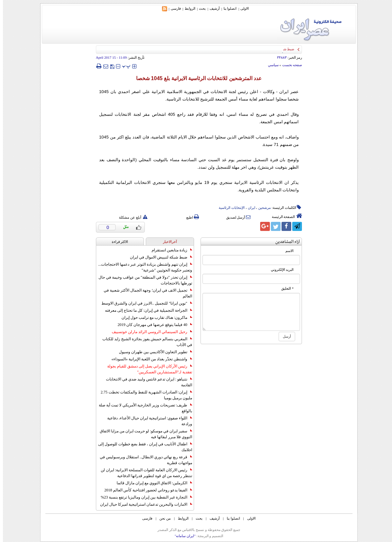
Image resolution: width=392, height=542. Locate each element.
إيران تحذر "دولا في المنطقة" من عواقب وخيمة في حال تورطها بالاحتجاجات (142, 280)
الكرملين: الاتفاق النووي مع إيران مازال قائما (151, 483)
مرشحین (262, 208)
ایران (249, 208)
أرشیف (212, 8)
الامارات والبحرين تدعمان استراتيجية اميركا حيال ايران (143, 504)
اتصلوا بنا (227, 8)
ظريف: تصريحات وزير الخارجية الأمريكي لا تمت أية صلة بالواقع (143, 408)
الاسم (287, 251)
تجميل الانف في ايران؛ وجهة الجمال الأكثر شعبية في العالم (145, 293)
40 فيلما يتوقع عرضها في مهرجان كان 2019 (152, 325)
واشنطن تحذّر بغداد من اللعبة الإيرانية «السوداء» (149, 359)
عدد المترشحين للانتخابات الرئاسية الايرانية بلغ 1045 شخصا (196, 78)
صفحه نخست (289, 65)
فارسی (173, 8)
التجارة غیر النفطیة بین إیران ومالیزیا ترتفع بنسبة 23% (144, 497)
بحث (199, 8)
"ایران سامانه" (182, 536)
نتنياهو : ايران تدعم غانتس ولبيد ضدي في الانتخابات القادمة (146, 382)
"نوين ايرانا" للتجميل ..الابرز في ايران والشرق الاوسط (144, 303)
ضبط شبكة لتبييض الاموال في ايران (158, 257)
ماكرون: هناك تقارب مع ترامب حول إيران (154, 318)
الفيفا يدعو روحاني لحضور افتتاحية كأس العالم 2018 (145, 490)
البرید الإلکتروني (279, 270)
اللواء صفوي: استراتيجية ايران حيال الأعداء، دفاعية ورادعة (147, 421)
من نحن (162, 518)
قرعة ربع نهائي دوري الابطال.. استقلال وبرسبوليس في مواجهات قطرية (143, 460)
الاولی (242, 8)
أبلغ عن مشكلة (130, 217)
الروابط (187, 8)
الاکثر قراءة (117, 242)
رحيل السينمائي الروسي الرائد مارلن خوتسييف (149, 332)
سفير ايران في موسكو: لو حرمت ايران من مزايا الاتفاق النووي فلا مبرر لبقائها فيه (143, 434)
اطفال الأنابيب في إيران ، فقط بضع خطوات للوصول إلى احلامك (142, 447)
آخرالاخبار (167, 242)
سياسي (270, 65)
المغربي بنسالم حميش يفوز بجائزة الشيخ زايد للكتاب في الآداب (144, 342)
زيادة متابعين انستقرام (169, 250)
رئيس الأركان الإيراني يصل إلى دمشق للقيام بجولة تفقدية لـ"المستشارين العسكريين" (147, 369)
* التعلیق (284, 289)
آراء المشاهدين (285, 242)
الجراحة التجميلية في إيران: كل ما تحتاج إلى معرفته (146, 310)
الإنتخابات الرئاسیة (229, 208)
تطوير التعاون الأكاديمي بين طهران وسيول (153, 352)
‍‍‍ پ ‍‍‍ (123, 66)
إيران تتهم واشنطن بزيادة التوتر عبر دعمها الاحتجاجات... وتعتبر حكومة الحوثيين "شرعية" (142, 267)
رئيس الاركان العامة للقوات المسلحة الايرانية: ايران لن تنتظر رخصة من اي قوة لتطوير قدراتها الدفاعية (144, 473)
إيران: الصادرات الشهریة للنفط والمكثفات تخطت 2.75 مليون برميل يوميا (144, 395)
